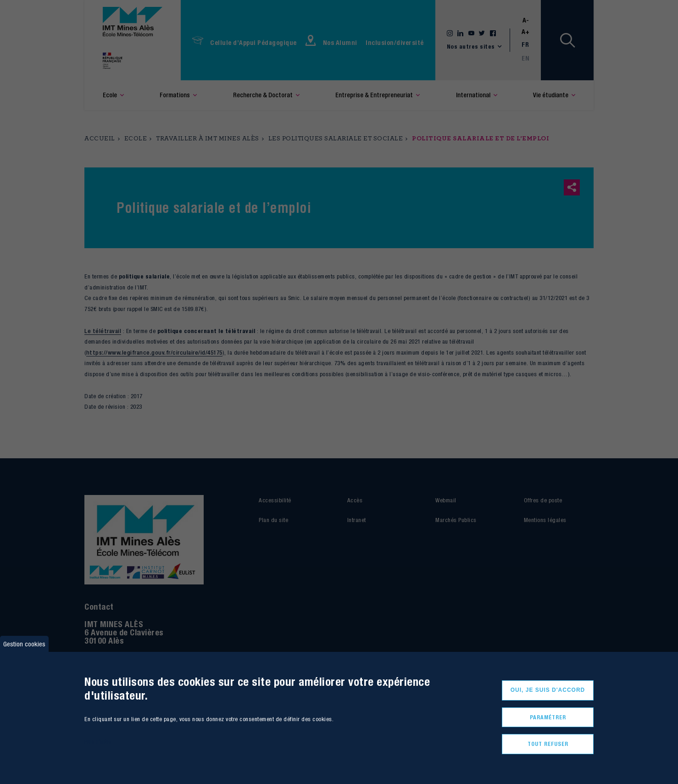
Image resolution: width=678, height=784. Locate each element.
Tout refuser (548, 744)
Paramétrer (548, 717)
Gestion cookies (24, 644)
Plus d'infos (98, 742)
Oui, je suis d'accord (548, 690)
